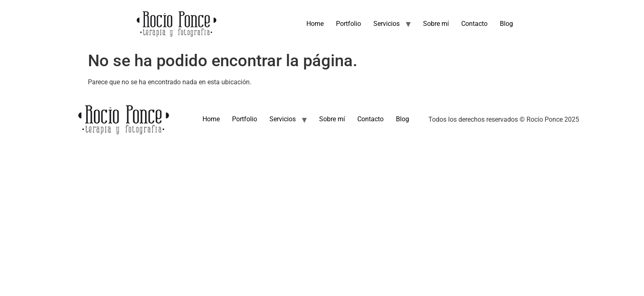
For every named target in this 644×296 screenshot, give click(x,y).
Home (315, 24)
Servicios (386, 24)
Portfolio (348, 24)
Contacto (474, 24)
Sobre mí (436, 24)
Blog (506, 24)
